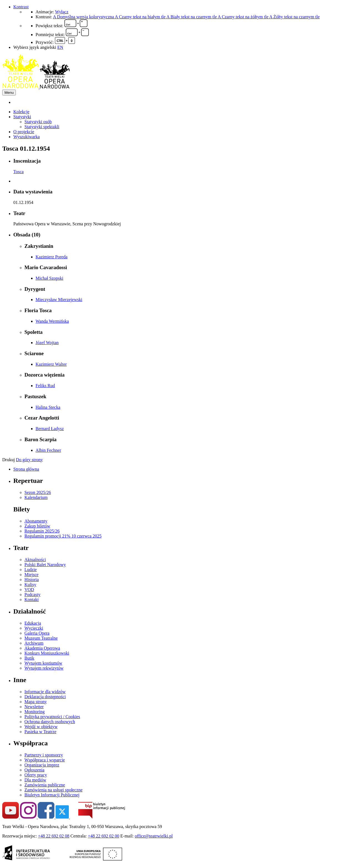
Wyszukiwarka (27, 137)
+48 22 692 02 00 (104, 836)
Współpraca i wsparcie (45, 760)
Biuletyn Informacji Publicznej (52, 795)
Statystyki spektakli (42, 127)
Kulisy (30, 585)
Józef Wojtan (47, 343)
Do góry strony (29, 460)
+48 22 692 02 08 (54, 836)
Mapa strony (36, 702)
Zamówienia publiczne (45, 785)
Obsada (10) (27, 235)
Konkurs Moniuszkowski (47, 653)
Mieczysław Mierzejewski (59, 300)
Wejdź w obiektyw (41, 727)
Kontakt (32, 600)
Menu (9, 93)
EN (60, 47)
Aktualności (35, 560)
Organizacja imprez (42, 765)
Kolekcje (21, 112)
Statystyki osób (38, 122)
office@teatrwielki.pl (154, 836)
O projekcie (24, 132)
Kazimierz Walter (51, 364)
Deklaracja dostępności (45, 697)
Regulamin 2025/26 (42, 531)
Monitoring (35, 712)
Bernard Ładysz (50, 429)
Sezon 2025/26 (38, 492)
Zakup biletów (37, 526)
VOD (29, 590)
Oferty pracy (36, 775)
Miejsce (32, 575)
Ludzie (31, 570)
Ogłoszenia (34, 770)
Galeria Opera (37, 633)
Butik (29, 658)
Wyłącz (62, 12)
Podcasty (32, 595)
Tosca (18, 172)
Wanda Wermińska (52, 321)
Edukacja (33, 623)
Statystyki (22, 117)
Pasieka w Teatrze (40, 732)
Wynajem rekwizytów (44, 668)
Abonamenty (36, 521)
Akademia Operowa (42, 648)
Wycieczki (34, 628)
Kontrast (21, 7)
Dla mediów (35, 780)
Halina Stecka (48, 407)
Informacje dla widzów (45, 692)
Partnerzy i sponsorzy (44, 755)
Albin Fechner (48, 450)
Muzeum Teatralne (41, 638)
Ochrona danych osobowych (50, 722)
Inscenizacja (27, 161)
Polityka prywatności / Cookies (52, 717)
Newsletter (34, 707)
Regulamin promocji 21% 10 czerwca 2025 (63, 536)
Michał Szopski (49, 278)
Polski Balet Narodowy (45, 565)
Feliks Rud (45, 386)
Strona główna (26, 469)
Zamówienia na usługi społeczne (53, 790)
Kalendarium (36, 497)
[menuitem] (186, 102)
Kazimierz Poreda (51, 257)
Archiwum (34, 643)
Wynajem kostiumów (43, 663)
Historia (32, 580)
